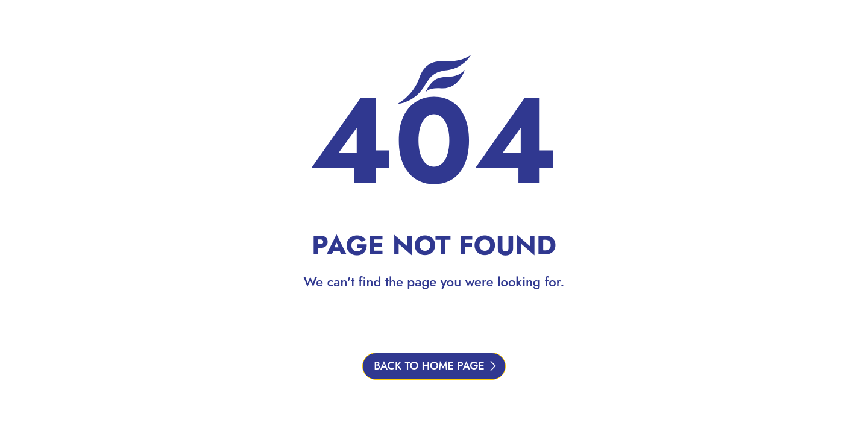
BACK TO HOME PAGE (429, 366)
